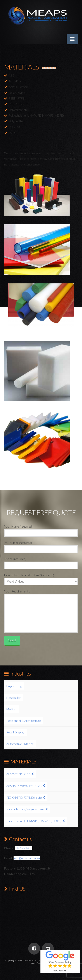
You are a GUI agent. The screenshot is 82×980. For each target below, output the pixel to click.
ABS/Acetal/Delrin (18, 774)
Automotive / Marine (20, 744)
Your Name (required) (41, 530)
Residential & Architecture (24, 721)
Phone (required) (41, 562)
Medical (11, 709)
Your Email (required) (41, 546)
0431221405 (24, 848)
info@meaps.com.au (27, 858)
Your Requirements (41, 594)
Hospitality (13, 698)
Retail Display (15, 732)
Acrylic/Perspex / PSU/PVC (24, 786)
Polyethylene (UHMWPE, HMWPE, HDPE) (34, 821)
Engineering (14, 686)
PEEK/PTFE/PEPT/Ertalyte (24, 798)
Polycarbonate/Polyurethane (25, 809)
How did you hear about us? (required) (41, 579)
